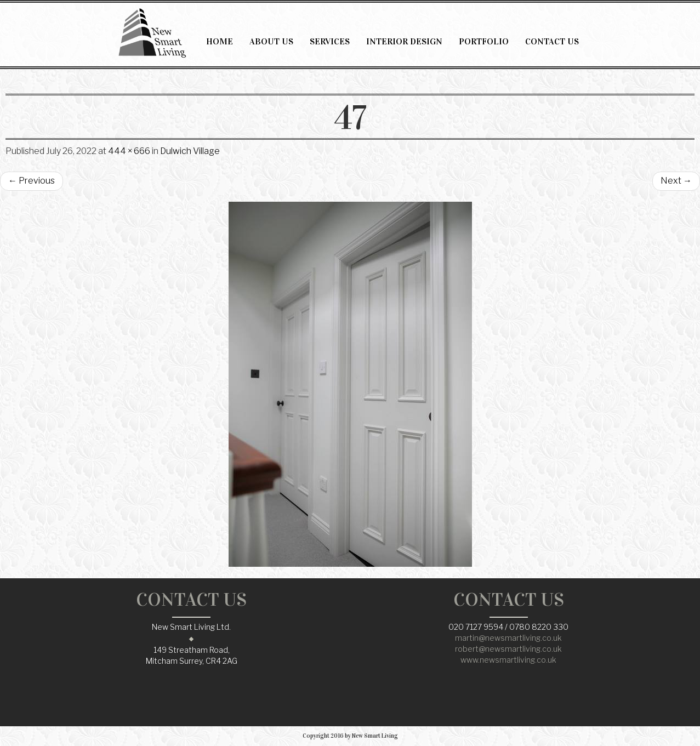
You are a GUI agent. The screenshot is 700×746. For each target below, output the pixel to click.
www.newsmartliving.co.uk (508, 660)
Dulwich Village (190, 151)
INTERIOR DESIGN (404, 41)
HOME (220, 41)
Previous (32, 181)
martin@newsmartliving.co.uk (508, 638)
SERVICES (330, 41)
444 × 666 (129, 151)
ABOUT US (271, 41)
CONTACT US (552, 41)
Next (676, 181)
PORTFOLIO (484, 41)
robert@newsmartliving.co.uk (508, 649)
